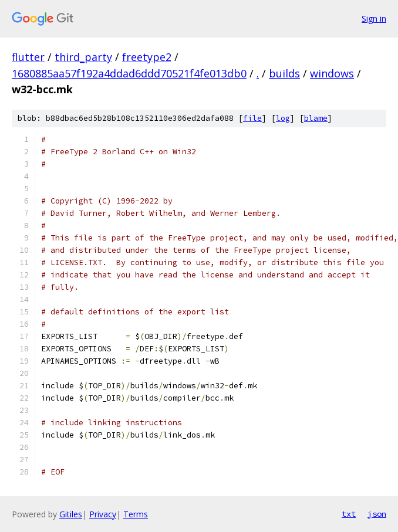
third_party (83, 57)
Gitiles (71, 514)
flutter (28, 57)
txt (349, 514)
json (377, 514)
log (283, 118)
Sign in (374, 18)
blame (316, 118)
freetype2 (147, 57)
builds (284, 73)
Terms (136, 514)
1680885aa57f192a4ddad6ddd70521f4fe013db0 (129, 73)
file (252, 118)
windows (332, 73)
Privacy (103, 514)
